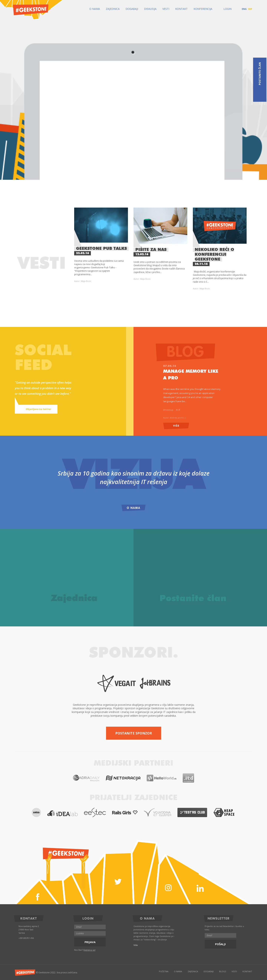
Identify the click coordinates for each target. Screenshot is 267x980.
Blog (191, 351)
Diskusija (150, 9)
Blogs (223, 971)
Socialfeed (43, 358)
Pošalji (220, 944)
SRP (250, 9)
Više (176, 425)
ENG (244, 9)
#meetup (168, 410)
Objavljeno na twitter (34, 409)
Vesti (166, 9)
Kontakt (181, 9)
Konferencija (203, 9)
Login (225, 9)
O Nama (95, 9)
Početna (164, 971)
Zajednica (113, 9)
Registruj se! (89, 950)
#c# (178, 410)
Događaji (132, 9)
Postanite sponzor (134, 733)
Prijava (90, 942)
